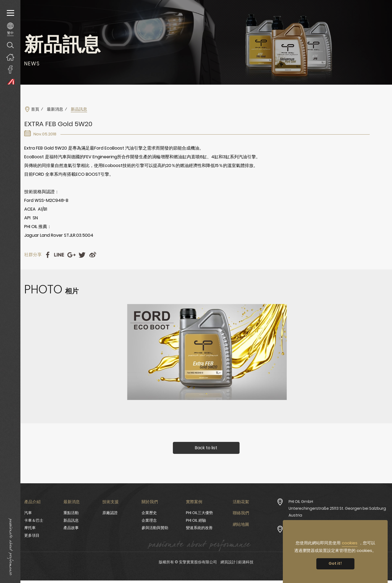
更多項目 (32, 535)
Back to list (206, 448)
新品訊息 (71, 520)
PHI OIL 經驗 (196, 520)
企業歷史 (149, 513)
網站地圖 (241, 524)
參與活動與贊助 (155, 528)
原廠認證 (110, 513)
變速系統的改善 (199, 528)
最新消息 (55, 109)
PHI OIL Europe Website (10, 82)
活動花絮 (241, 502)
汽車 (28, 513)
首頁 (35, 109)
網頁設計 (228, 562)
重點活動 (71, 513)
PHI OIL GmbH (301, 502)
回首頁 (10, 57)
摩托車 (30, 528)
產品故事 (71, 528)
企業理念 (149, 520)
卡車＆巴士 (34, 520)
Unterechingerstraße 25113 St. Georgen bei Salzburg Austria (337, 512)
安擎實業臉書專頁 (10, 69)
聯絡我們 (241, 513)
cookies (350, 543)
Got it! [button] (335, 563)
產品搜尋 (10, 45)
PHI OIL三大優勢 (199, 513)
